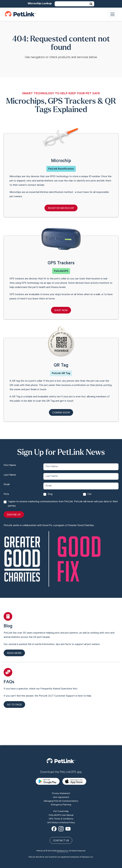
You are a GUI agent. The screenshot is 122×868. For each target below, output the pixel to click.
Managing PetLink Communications (61, 779)
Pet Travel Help (61, 789)
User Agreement (61, 775)
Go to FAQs (14, 705)
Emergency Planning (61, 782)
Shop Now (61, 311)
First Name (10, 465)
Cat (89, 494)
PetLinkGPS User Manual (61, 793)
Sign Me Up (14, 515)
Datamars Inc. (63, 828)
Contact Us (61, 818)
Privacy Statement (61, 771)
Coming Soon (61, 413)
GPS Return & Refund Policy (61, 800)
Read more (14, 653)
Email (7, 485)
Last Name (10, 475)
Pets (6, 494)
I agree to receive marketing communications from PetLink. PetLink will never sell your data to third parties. (63, 504)
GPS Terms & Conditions (61, 796)
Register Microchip (61, 208)
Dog (50, 494)
